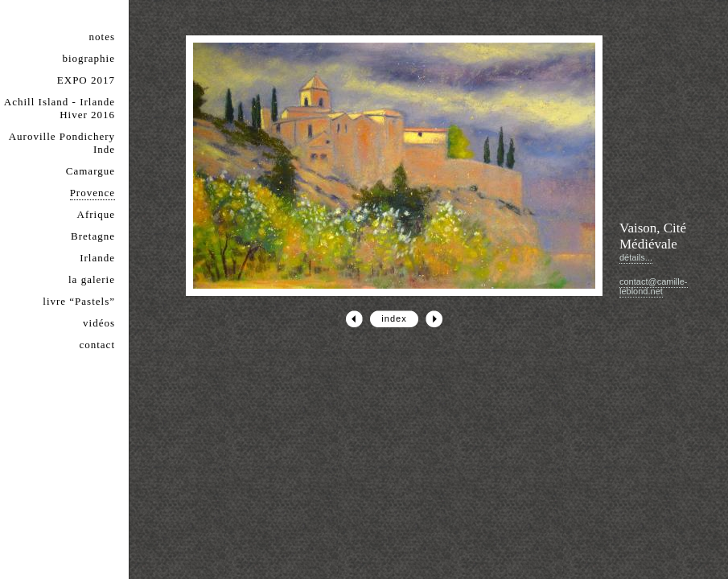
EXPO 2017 (86, 80)
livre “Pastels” (79, 301)
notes (102, 37)
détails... (636, 257)
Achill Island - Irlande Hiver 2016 (60, 108)
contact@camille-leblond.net (654, 286)
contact (97, 345)
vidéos (99, 323)
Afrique (96, 214)
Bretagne (93, 236)
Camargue (90, 171)
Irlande (97, 258)
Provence (93, 193)
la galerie (92, 279)
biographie (88, 58)
